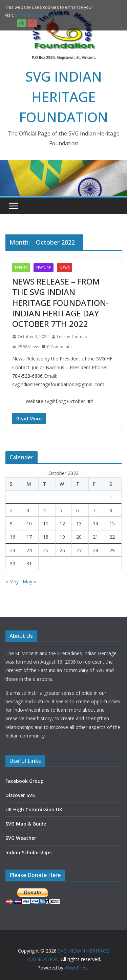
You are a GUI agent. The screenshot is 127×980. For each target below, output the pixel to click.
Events (21, 268)
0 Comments (57, 347)
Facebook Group (25, 781)
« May (12, 581)
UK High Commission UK (34, 809)
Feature (44, 268)
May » (29, 581)
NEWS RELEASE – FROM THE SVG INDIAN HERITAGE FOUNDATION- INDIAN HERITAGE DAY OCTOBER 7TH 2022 (60, 303)
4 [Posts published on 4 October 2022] (44, 510)
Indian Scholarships (28, 852)
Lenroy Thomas (72, 337)
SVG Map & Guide (26, 824)
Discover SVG (20, 795)
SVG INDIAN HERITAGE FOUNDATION (63, 97)
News (65, 268)
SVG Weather (21, 838)
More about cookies (35, 15)
